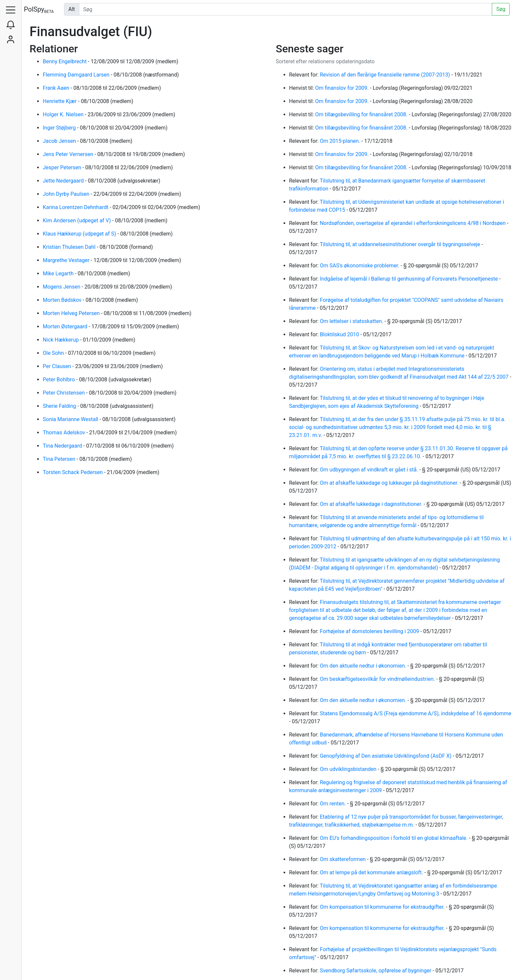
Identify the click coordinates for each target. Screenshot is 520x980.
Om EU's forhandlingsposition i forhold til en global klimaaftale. (394, 838)
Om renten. (333, 804)
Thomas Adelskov (65, 433)
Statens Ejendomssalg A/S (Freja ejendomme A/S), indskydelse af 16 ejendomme (415, 713)
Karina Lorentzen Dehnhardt (76, 207)
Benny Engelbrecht (65, 61)
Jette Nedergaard (64, 181)
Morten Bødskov (63, 300)
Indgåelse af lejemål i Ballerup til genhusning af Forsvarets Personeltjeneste (409, 279)
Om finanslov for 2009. (342, 88)
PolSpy (39, 10)
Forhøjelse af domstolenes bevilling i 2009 (370, 631)
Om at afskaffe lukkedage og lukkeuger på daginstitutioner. (390, 483)
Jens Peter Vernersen (69, 154)
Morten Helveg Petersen (72, 313)
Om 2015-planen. (340, 141)
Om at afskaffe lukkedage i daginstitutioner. (372, 504)
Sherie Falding (60, 406)
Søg (501, 9)
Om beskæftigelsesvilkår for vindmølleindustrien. (378, 679)
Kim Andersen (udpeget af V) (77, 220)
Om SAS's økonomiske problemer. (360, 266)
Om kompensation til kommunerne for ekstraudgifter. (383, 907)
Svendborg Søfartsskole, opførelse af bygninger (376, 971)
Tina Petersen (60, 459)
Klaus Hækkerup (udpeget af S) (80, 234)
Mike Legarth (59, 273)
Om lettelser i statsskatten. (352, 321)
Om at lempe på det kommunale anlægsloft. (372, 872)
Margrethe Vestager (67, 260)
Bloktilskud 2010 (340, 334)
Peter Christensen (64, 393)
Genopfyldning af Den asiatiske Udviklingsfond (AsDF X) (386, 756)
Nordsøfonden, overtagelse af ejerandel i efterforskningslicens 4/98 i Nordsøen (413, 223)
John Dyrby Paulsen (67, 194)
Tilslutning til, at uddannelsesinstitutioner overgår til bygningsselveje (401, 244)
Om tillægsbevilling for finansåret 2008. (362, 114)
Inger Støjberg (60, 128)
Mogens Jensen (62, 287)
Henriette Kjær (60, 101)
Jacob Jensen (60, 141)
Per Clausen (58, 366)
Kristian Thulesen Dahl (70, 247)
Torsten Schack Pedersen (73, 472)
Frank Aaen (57, 88)
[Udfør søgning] (286, 9)
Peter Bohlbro (60, 380)
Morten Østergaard (66, 327)
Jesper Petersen (63, 167)
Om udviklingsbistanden (349, 769)
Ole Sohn (54, 353)
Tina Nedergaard (63, 446)
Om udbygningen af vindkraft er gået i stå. (369, 470)
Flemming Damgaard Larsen (77, 75)
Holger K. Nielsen (64, 114)
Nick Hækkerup (61, 340)
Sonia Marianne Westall (71, 419)
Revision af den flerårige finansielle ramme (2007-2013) (385, 75)
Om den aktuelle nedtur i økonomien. (363, 666)
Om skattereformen (343, 859)
